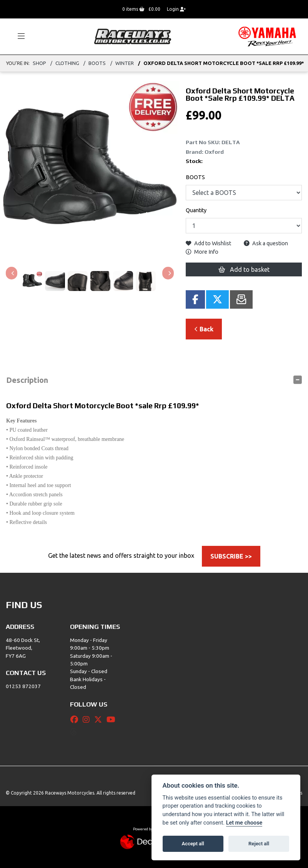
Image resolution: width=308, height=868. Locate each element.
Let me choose (244, 823)
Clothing (67, 63)
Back (204, 329)
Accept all (193, 844)
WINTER (125, 63)
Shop (39, 63)
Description (27, 380)
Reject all (259, 844)
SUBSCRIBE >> (231, 556)
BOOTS (97, 63)
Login (176, 9)
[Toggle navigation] (18, 37)
